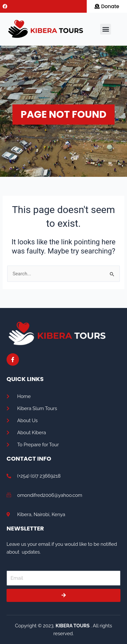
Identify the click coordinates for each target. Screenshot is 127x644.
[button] (106, 29)
